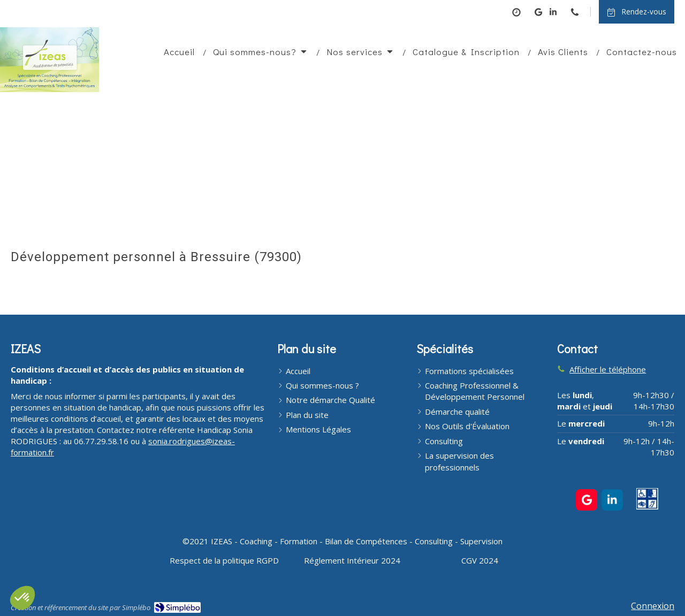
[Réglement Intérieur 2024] (352, 560)
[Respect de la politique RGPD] (224, 560)
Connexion (653, 606)
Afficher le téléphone (608, 369)
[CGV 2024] (480, 560)
